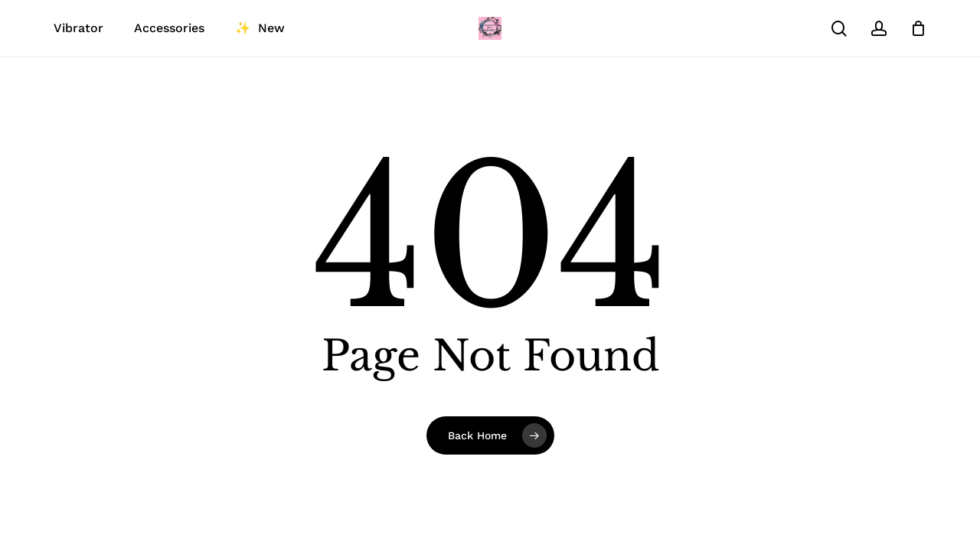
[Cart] (918, 28)
